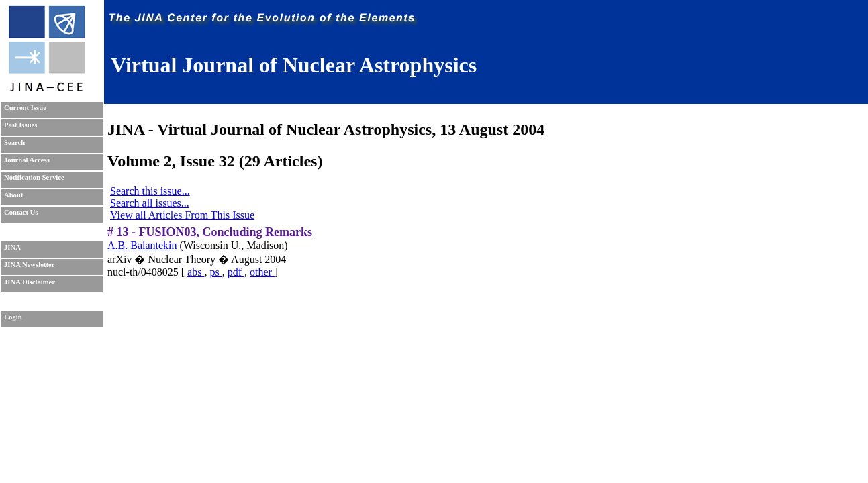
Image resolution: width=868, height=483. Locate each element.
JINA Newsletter (29, 265)
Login (13, 317)
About (13, 195)
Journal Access (27, 160)
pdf (236, 272)
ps (215, 272)
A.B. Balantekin (142, 245)
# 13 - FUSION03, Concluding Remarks (210, 232)
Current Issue (25, 108)
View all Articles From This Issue (182, 215)
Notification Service (34, 177)
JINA (12, 247)
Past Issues (20, 125)
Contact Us (21, 212)
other (262, 272)
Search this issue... (150, 191)
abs (196, 272)
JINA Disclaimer (30, 282)
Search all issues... (150, 203)
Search (14, 143)
